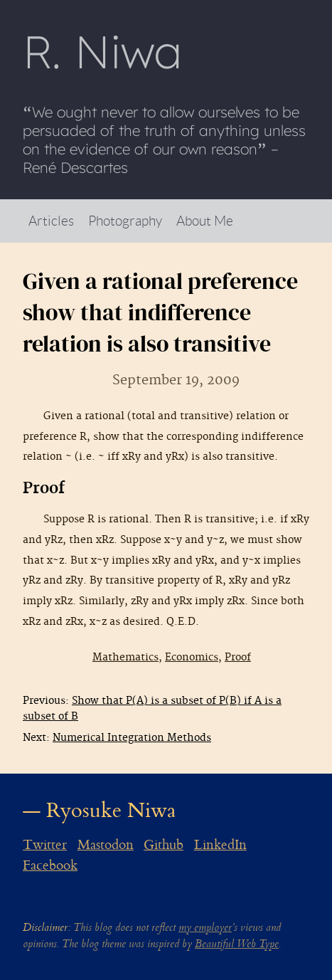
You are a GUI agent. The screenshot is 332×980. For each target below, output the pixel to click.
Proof (238, 657)
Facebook (50, 865)
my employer (205, 928)
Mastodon (106, 845)
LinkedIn (220, 845)
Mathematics (125, 657)
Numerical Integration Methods (132, 738)
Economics (192, 657)
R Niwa (102, 51)
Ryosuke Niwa (111, 810)
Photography (125, 220)
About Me (205, 220)
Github (164, 845)
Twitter (45, 845)
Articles (51, 220)
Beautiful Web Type (237, 944)
